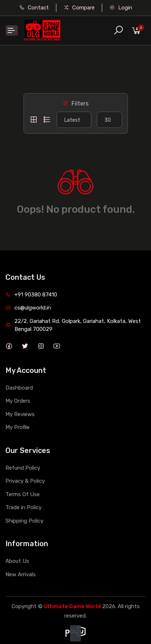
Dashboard (19, 388)
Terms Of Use (23, 494)
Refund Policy (23, 468)
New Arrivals (21, 574)
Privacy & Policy (25, 481)
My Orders (18, 401)
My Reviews (20, 414)
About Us (17, 561)
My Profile (18, 427)
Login (121, 8)
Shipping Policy (24, 521)
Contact (34, 8)
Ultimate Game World (72, 606)
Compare (79, 8)
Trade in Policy (23, 507)
